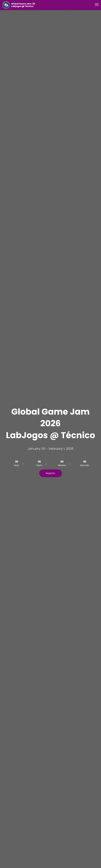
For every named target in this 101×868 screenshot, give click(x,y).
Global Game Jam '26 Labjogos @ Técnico (23, 5)
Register (51, 473)
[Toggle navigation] (97, 4)
